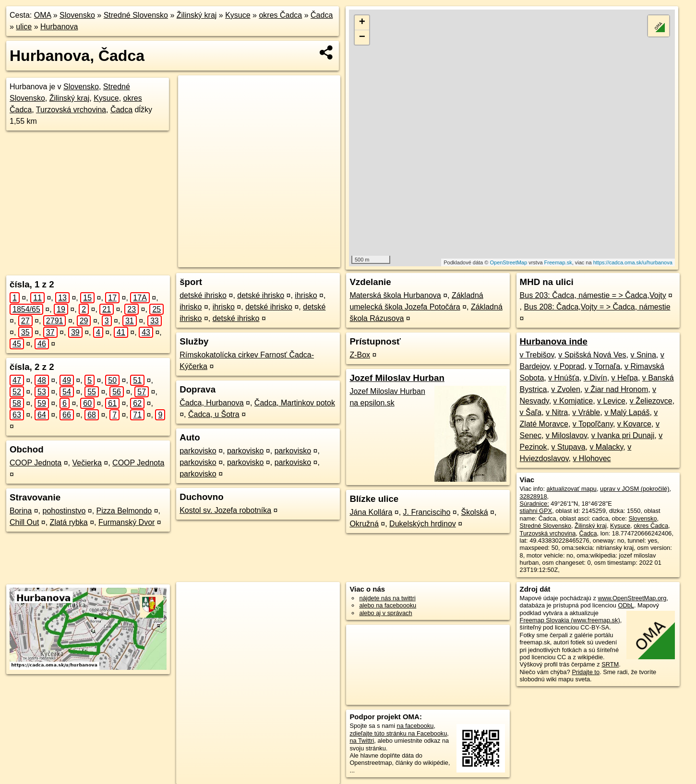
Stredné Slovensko (136, 15)
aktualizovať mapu (572, 489)
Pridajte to (586, 672)
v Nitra (557, 412)
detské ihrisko (203, 295)
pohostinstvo (64, 511)
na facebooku (415, 726)
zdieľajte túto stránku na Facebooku (398, 733)
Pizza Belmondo (124, 511)
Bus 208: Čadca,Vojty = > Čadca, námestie (597, 307)
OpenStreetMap (508, 262)
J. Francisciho (427, 512)
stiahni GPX (536, 511)
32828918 (534, 496)
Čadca (322, 15)
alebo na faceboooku (388, 605)
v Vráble (586, 412)
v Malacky (606, 447)
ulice (24, 27)
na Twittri (362, 741)
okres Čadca (280, 15)
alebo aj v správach (385, 613)
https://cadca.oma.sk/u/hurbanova (633, 262)
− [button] (362, 37)
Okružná (364, 524)
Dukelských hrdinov (423, 524)
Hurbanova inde (554, 341)
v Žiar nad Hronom (617, 389)
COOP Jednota (36, 463)
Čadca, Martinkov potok (295, 403)
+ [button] (362, 23)
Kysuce (238, 15)
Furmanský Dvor (126, 522)
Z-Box (360, 355)
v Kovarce (634, 424)
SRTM (610, 664)
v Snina (643, 355)
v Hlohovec (592, 458)
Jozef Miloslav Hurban (397, 378)
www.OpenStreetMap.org (632, 598)
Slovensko (77, 15)
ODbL (626, 605)
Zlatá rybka (69, 522)
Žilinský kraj (197, 15)
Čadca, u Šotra (214, 414)
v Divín (595, 378)
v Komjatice (573, 401)
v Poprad (569, 366)
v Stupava (568, 447)
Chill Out (24, 522)
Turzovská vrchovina (71, 110)
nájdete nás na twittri (387, 598)
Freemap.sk (558, 262)
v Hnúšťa (564, 378)
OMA (43, 15)
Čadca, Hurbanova (211, 403)
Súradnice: (534, 504)
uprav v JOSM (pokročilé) (635, 489)
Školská (475, 512)
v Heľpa (625, 378)
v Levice (611, 401)
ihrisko (306, 295)
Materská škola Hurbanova (395, 295)
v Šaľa (531, 412)
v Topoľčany (593, 424)
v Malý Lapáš (627, 412)
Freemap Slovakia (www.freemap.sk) (570, 620)
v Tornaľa (604, 366)
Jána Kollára (371, 512)
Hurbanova (59, 27)
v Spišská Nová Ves (592, 355)
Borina (21, 511)
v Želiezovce (651, 401)
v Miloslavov (566, 435)
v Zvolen (565, 389)
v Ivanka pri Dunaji (623, 435)
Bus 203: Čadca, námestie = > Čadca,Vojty (593, 295)
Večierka (87, 463)
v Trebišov (537, 355)
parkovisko (198, 451)
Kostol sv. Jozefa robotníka (225, 510)
